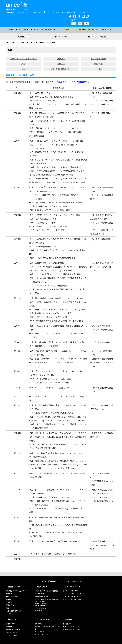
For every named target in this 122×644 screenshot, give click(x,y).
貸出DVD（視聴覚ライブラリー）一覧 (47, 628)
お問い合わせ (82, 12)
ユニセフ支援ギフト (13, 635)
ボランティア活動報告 (71, 596)
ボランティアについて (71, 591)
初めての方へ (39, 624)
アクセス (98, 69)
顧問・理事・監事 (98, 59)
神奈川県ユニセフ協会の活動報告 (46, 591)
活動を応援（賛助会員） (61, 69)
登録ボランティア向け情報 (72, 599)
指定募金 (9, 627)
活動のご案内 (38, 12)
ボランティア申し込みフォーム (74, 594)
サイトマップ (39, 632)
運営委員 (61, 64)
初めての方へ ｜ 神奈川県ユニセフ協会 (74, 82)
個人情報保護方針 (68, 12)
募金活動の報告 (40, 594)
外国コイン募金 (11, 632)
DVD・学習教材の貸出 (41, 606)
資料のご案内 (38, 610)
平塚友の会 (98, 64)
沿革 (24, 69)
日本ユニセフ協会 (52, 12)
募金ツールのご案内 (42, 635)
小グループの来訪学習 (41, 608)
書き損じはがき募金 (13, 629)
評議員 (24, 64)
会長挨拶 (61, 59)
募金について (11, 624)
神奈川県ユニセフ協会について (19, 12)
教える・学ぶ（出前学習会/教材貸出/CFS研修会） (47, 600)
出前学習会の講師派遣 (41, 604)
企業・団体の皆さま (42, 596)
